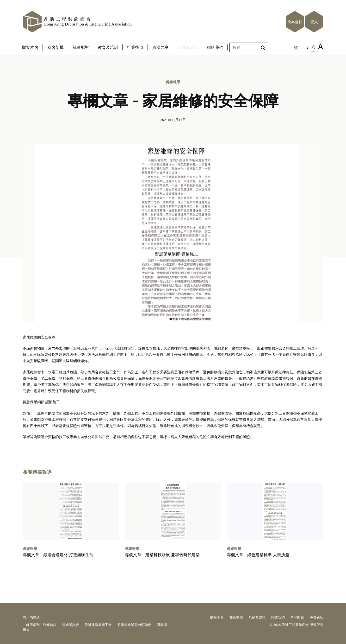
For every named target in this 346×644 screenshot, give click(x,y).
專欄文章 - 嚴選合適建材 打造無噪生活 (58, 555)
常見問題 (297, 617)
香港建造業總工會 (98, 625)
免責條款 (316, 617)
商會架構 (236, 617)
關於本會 (217, 617)
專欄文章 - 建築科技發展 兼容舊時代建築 (162, 555)
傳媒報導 (173, 82)
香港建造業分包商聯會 (134, 625)
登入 (314, 22)
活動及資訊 (257, 617)
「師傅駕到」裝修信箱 (40, 625)
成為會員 (295, 22)
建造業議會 (71, 625)
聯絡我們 (278, 617)
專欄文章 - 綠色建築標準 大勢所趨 (258, 555)
